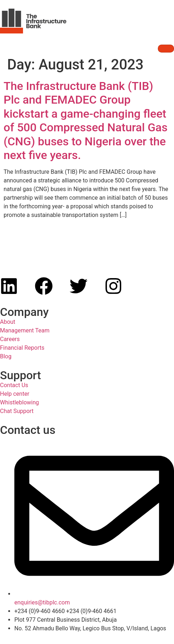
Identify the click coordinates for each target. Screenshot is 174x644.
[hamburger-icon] (166, 49)
